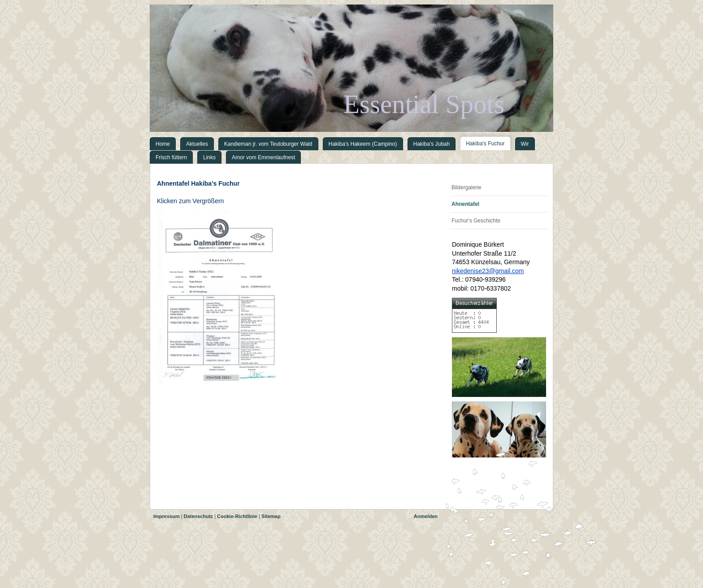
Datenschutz (198, 516)
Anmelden (426, 516)
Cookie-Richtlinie (237, 516)
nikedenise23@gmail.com (488, 271)
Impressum (167, 516)
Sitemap (271, 516)
